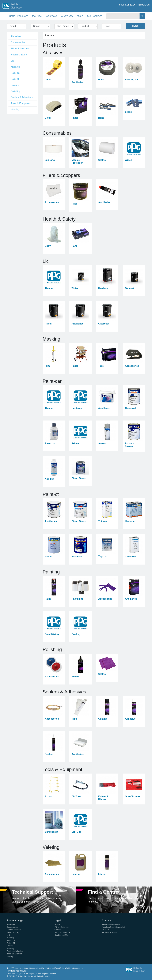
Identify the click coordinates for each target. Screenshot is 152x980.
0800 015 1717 (127, 5)
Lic (12, 61)
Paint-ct (15, 79)
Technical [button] (37, 16)
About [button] (80, 16)
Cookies (58, 930)
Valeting (15, 109)
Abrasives (16, 36)
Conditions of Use (62, 935)
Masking (15, 67)
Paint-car (16, 73)
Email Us (144, 5)
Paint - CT (11, 943)
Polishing (16, 91)
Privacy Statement (62, 927)
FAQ (89, 16)
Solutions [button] (52, 16)
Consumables (18, 42)
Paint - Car (11, 940)
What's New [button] (67, 16)
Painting (15, 85)
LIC (8, 935)
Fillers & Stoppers (20, 49)
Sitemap (58, 924)
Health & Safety (19, 55)
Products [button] (23, 16)
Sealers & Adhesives (22, 97)
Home (13, 16)
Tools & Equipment (21, 103)
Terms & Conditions (62, 932)
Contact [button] (98, 16)
